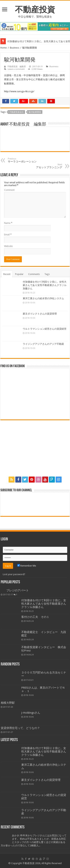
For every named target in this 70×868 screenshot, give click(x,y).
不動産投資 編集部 (17, 67)
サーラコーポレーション (27, 160)
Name (8, 223)
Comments (34, 274)
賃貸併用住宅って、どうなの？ (20, 728)
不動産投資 (35, 10)
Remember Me (27, 566)
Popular (19, 274)
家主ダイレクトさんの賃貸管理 (40, 314)
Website (8, 246)
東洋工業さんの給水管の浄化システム (43, 298)
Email (8, 235)
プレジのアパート (18, 590)
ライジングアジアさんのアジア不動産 (43, 344)
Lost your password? (14, 574)
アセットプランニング (43, 166)
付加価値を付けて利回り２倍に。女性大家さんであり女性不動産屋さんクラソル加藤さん (45, 285)
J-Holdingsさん (31, 713)
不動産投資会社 (17, 112)
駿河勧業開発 (35, 112)
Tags (47, 274)
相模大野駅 (8, 703)
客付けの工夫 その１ (35, 617)
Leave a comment (16, 69)
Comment (9, 190)
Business (15, 48)
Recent (7, 274)
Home (4, 48)
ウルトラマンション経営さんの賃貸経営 (45, 329)
